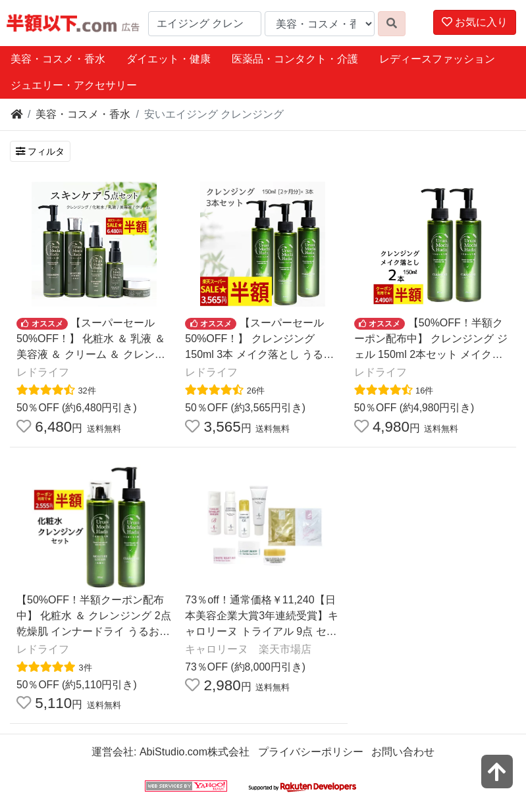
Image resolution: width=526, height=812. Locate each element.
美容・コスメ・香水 (58, 59)
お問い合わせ (403, 752)
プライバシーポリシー (311, 752)
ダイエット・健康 (169, 59)
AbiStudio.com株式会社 (195, 752)
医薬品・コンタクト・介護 (295, 59)
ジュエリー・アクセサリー (74, 85)
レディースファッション (437, 59)
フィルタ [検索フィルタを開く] (40, 151)
